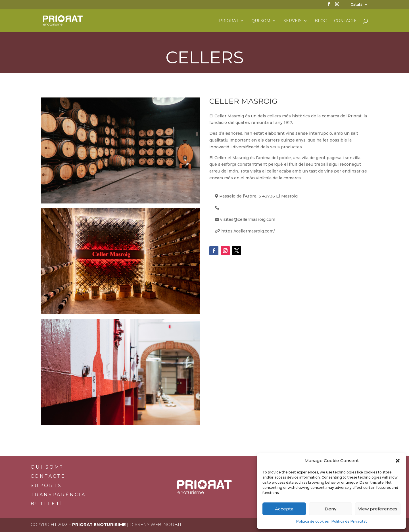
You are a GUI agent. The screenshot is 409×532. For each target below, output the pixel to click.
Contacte (345, 21)
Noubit (173, 524)
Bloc (321, 21)
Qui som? (47, 467)
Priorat (229, 21)
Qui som (261, 21)
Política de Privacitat (349, 521)
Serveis (293, 21)
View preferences (378, 509)
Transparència (58, 495)
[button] (398, 461)
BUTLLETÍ (47, 504)
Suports (46, 486)
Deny (330, 509)
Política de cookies (312, 521)
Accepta (284, 509)
